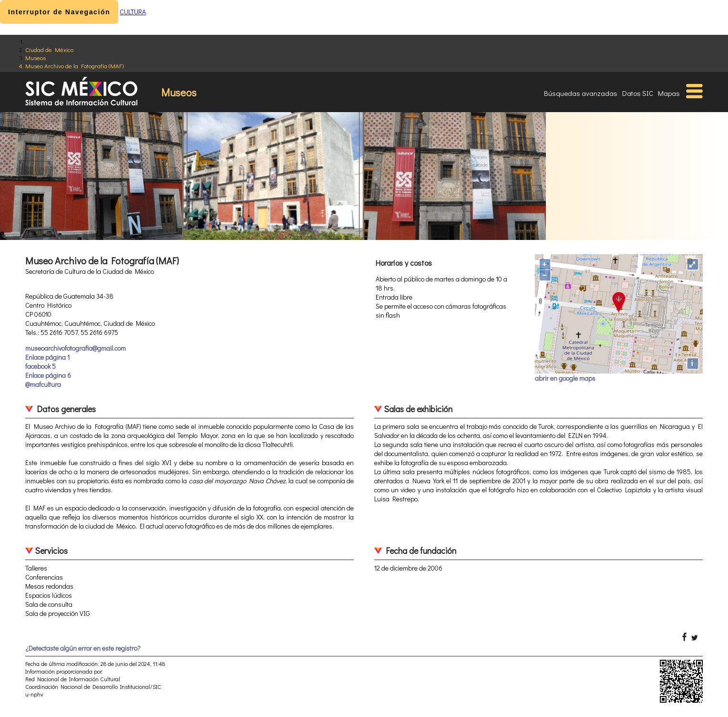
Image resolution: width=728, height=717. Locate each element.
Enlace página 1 (47, 357)
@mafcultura (43, 384)
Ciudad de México (49, 49)
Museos (36, 57)
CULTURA (133, 12)
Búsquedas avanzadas (581, 93)
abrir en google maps (565, 378)
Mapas (669, 93)
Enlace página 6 (48, 375)
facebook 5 (41, 366)
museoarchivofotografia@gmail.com (76, 348)
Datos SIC (638, 93)
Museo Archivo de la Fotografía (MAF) (74, 66)
